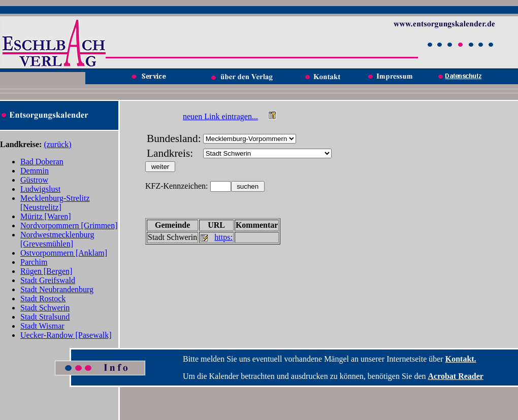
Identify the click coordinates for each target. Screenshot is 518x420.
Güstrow (34, 180)
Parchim (34, 262)
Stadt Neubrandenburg (57, 289)
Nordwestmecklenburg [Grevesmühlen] (57, 239)
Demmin (35, 171)
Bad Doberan (42, 162)
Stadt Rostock (43, 299)
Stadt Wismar (42, 326)
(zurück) (57, 144)
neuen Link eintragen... (220, 116)
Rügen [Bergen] (46, 271)
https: (223, 237)
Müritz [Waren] (46, 216)
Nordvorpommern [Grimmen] (69, 225)
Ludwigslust (40, 189)
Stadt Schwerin (45, 308)
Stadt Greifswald (48, 280)
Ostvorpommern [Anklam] (64, 253)
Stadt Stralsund (45, 317)
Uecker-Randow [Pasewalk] (66, 335)
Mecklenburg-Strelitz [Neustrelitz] (55, 203)
